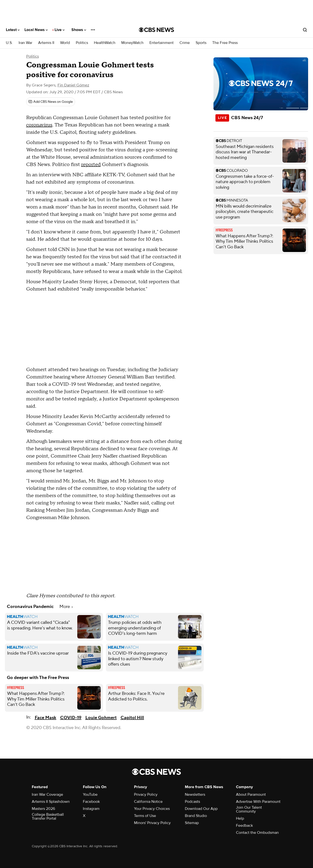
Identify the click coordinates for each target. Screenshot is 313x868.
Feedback (244, 826)
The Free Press (225, 43)
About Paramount (251, 795)
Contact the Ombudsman (257, 833)
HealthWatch (105, 43)
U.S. (9, 43)
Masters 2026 (43, 809)
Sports (201, 43)
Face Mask (45, 718)
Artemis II (46, 43)
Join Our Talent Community (249, 809)
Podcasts (192, 802)
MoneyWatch (132, 43)
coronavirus (39, 125)
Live (60, 30)
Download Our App (201, 809)
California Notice (148, 802)
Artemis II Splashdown (51, 802)
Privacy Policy (146, 795)
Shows (79, 30)
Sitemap (192, 823)
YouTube (90, 795)
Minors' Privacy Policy (152, 823)
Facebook (91, 802)
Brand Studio (196, 816)
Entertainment (162, 43)
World (65, 43)
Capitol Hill (132, 718)
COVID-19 (71, 718)
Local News (36, 30)
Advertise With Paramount (258, 802)
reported (91, 165)
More (66, 607)
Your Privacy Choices (152, 809)
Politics (82, 43)
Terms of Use (145, 816)
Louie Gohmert (101, 718)
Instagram (91, 809)
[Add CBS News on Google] (51, 102)
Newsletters (195, 795)
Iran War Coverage (47, 795)
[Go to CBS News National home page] (156, 30)
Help (240, 818)
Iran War (25, 43)
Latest (13, 30)
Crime (185, 43)
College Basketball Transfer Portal (48, 816)
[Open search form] (305, 30)
